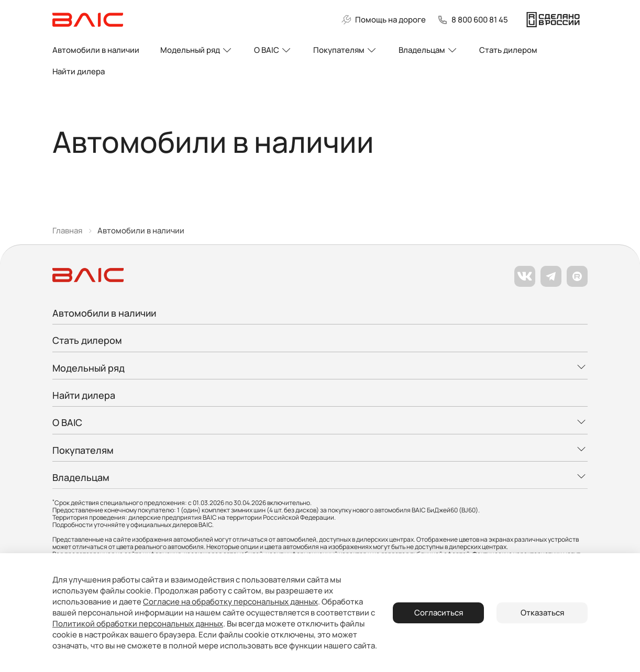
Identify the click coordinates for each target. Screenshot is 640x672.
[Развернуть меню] (320, 364)
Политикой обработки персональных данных (138, 624)
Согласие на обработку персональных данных (230, 602)
